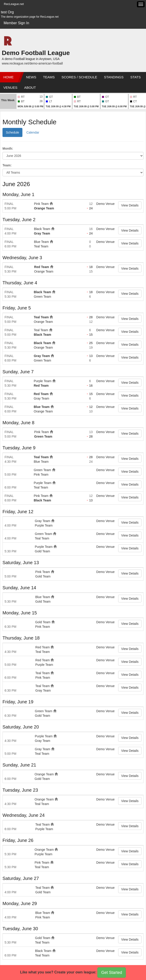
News (31, 77)
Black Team (42, 229)
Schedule (12, 132)
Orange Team (44, 208)
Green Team (42, 297)
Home (8, 77)
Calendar (33, 132)
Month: (8, 149)
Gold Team (42, 551)
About (30, 87)
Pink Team (41, 204)
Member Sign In (16, 23)
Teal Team (41, 246)
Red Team (42, 267)
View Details (130, 205)
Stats (136, 77)
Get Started (112, 973)
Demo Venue (105, 204)
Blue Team (41, 242)
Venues (10, 87)
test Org (7, 12)
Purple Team (43, 381)
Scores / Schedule (79, 77)
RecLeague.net (14, 4)
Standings (114, 77)
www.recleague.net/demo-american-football (32, 63)
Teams (49, 77)
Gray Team (42, 233)
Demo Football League (36, 53)
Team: (7, 165)
